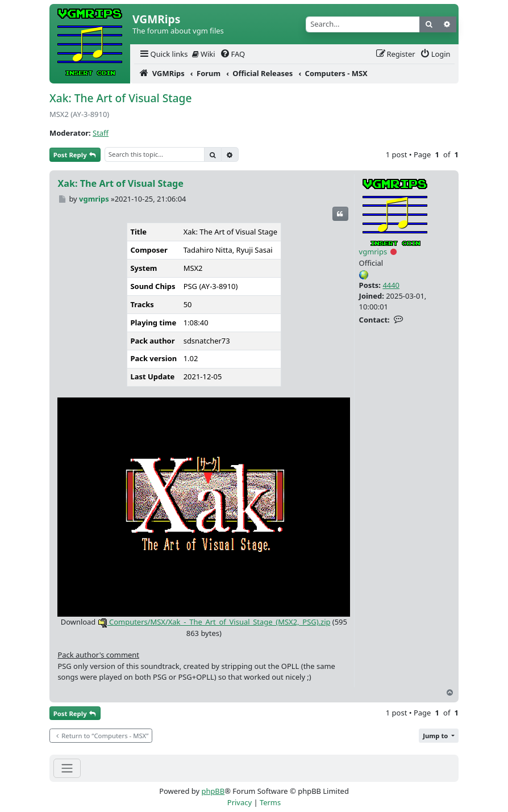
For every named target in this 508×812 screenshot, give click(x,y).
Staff (101, 133)
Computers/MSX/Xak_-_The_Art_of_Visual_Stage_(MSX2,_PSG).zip (214, 622)
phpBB (213, 791)
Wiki (204, 54)
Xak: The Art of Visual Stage (121, 98)
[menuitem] (163, 54)
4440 (391, 285)
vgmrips (373, 252)
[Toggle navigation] (67, 768)
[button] (439, 736)
